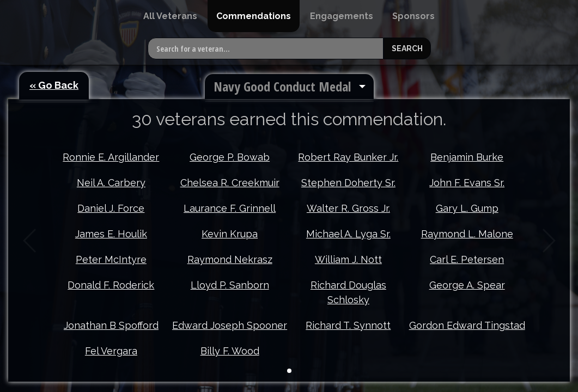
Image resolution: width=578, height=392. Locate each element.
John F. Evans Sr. (467, 183)
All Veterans (170, 16)
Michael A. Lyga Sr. (348, 234)
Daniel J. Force (111, 208)
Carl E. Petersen (467, 259)
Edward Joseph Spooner (230, 311)
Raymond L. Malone (467, 234)
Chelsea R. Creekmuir (230, 183)
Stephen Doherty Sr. (348, 183)
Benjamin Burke (467, 157)
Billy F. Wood (230, 336)
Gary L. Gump (467, 208)
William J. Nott (348, 259)
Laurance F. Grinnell (230, 208)
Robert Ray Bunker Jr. (348, 157)
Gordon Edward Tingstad (467, 311)
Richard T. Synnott (348, 311)
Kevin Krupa (230, 234)
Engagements (342, 16)
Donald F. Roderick (111, 285)
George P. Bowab (230, 157)
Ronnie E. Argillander (111, 157)
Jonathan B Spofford (111, 311)
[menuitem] (170, 16)
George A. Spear (467, 285)
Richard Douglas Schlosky (348, 292)
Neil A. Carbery (111, 183)
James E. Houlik (111, 234)
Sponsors (413, 16)
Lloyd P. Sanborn (230, 285)
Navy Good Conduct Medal (282, 86)
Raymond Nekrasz (230, 259)
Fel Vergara (111, 336)
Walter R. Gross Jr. (348, 208)
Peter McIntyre (111, 259)
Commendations (254, 16)
